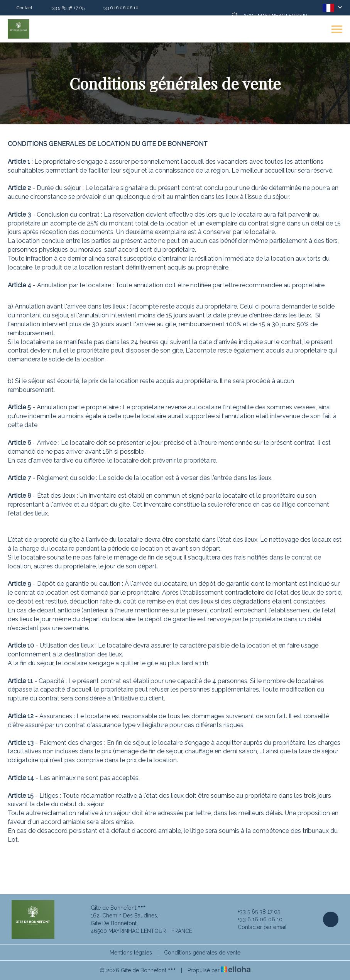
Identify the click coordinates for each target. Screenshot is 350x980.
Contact (25, 8)
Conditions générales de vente (202, 953)
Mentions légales (131, 953)
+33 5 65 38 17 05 (254, 912)
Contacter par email (258, 927)
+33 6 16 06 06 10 (256, 919)
